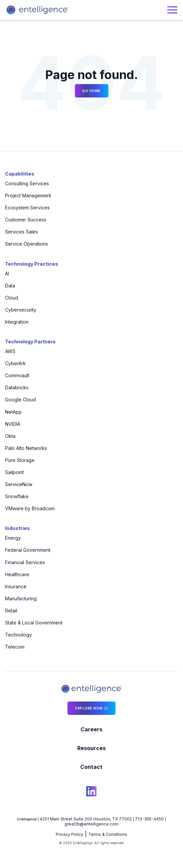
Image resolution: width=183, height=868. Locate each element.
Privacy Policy (70, 834)
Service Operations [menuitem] (27, 244)
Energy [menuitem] (13, 538)
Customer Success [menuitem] (26, 220)
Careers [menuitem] (91, 729)
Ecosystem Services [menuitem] (27, 208)
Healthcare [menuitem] (17, 574)
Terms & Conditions (108, 834)
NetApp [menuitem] (13, 412)
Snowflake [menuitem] (17, 496)
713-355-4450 (149, 819)
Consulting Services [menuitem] (27, 183)
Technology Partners (30, 342)
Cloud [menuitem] (12, 298)
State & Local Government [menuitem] (34, 623)
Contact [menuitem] (91, 767)
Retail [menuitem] (11, 611)
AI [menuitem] (7, 274)
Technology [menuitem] (18, 635)
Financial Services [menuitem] (25, 562)
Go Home (91, 91)
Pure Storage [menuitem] (20, 460)
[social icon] (91, 792)
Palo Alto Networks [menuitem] (26, 448)
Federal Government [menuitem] (28, 550)
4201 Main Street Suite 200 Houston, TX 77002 (86, 819)
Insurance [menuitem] (16, 586)
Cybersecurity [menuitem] (21, 310)
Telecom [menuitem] (15, 647)
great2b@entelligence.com (91, 824)
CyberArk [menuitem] (15, 363)
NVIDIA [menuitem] (13, 424)
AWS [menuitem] (10, 351)
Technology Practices (32, 264)
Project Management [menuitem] (28, 195)
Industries (17, 528)
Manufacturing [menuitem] (21, 598)
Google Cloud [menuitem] (20, 399)
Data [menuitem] (10, 286)
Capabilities (20, 174)
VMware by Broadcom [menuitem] (30, 508)
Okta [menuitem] (10, 436)
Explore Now (89, 708)
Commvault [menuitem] (17, 375)
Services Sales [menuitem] (21, 232)
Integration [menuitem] (17, 322)
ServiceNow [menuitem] (19, 484)
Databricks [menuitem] (17, 387)
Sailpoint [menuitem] (14, 472)
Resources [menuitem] (91, 748)
